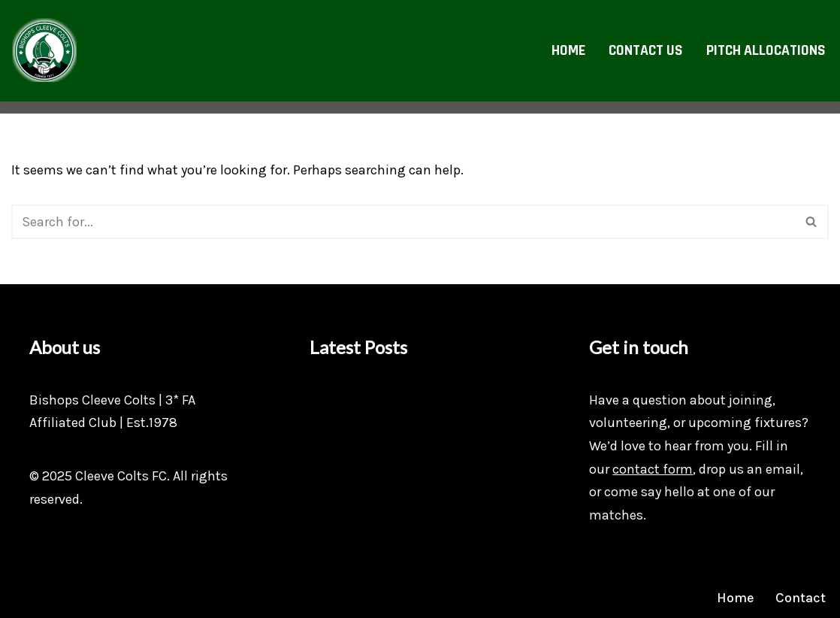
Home (568, 51)
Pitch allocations (766, 51)
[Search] (403, 222)
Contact (801, 598)
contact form (653, 469)
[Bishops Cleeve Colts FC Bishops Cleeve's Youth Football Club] (44, 51)
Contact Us (646, 51)
